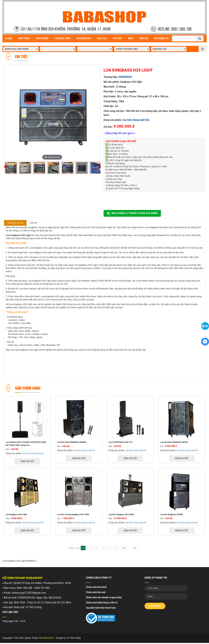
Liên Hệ (143, 38)
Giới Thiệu (24, 38)
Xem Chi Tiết (27, 461)
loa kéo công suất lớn (136, 120)
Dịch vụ (102, 38)
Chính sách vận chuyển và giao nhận (104, 597)
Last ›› (135, 548)
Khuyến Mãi (84, 38)
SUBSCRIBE (155, 606)
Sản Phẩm (42, 38)
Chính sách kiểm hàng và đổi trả (102, 603)
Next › (125, 548)
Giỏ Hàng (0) (161, 38)
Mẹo (131, 38)
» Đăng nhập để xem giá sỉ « (120, 133)
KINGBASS (125, 77)
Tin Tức (117, 38)
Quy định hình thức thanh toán (101, 608)
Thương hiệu (63, 38)
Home (8, 38)
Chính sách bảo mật (96, 592)
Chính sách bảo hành (96, 587)
